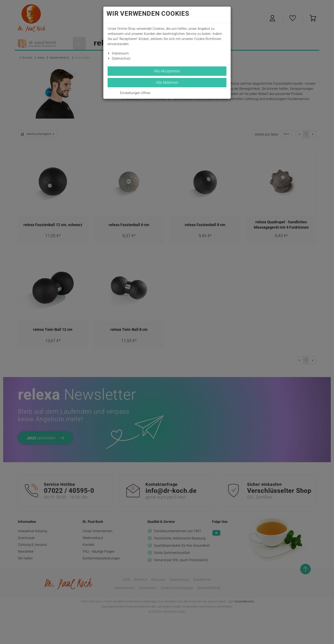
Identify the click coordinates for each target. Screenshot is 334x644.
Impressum (120, 53)
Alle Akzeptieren (167, 71)
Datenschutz (121, 58)
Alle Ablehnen (167, 82)
